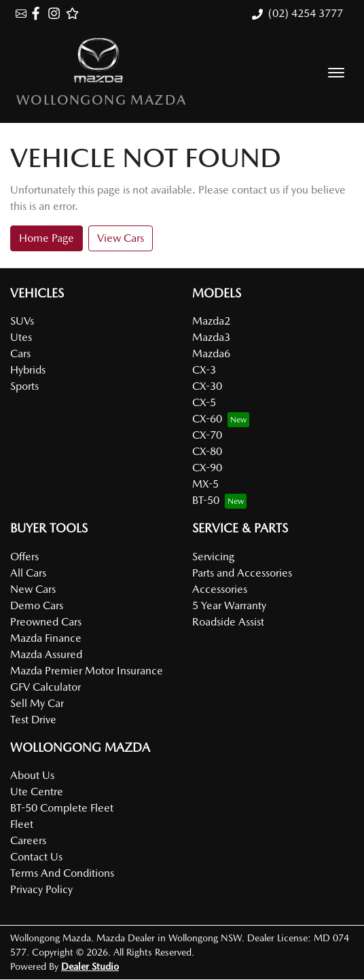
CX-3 (204, 370)
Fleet (22, 824)
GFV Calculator (45, 687)
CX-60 (207, 419)
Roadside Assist (228, 622)
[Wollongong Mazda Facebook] (38, 13)
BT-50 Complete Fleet (62, 808)
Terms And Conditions (62, 873)
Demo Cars (37, 605)
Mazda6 (211, 353)
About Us (32, 775)
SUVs (22, 321)
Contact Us (36, 857)
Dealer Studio (90, 966)
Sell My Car (37, 703)
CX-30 (207, 386)
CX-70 (207, 435)
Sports (24, 386)
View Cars (121, 238)
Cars (20, 353)
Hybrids (28, 370)
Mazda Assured (46, 654)
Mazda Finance (46, 638)
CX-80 (207, 451)
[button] (336, 73)
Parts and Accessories (242, 573)
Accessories (220, 589)
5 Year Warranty (229, 605)
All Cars (28, 573)
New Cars (33, 589)
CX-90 (207, 468)
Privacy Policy (41, 889)
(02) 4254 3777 (306, 13)
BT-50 (206, 500)
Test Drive (33, 720)
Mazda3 (211, 337)
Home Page (47, 238)
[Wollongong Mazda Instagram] (57, 13)
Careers (28, 840)
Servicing (213, 557)
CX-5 (204, 402)
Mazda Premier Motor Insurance (87, 671)
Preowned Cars (46, 622)
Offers (24, 557)
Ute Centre (37, 792)
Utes (21, 337)
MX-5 (205, 484)
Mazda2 (211, 321)
